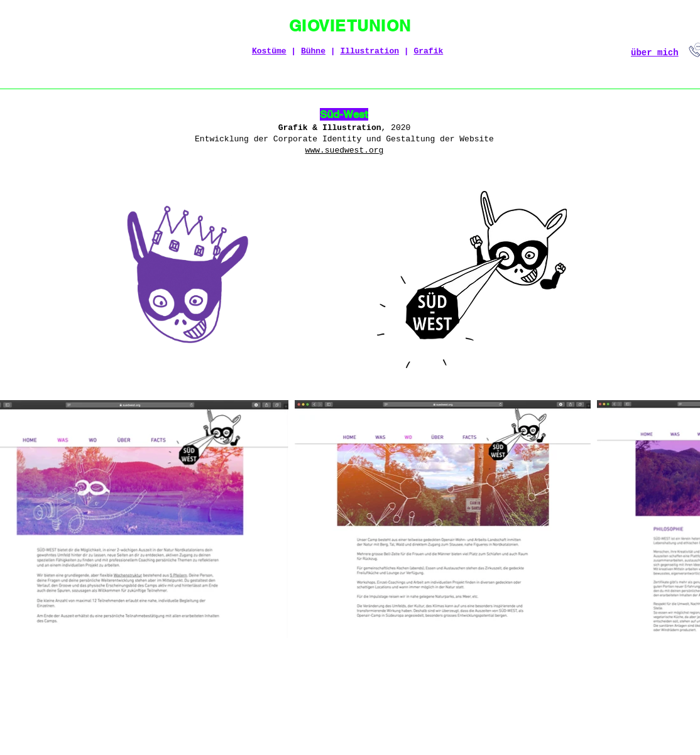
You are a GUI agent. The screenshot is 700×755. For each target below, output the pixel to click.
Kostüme (269, 51)
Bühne (313, 51)
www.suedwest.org (345, 150)
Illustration (369, 51)
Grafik (428, 51)
